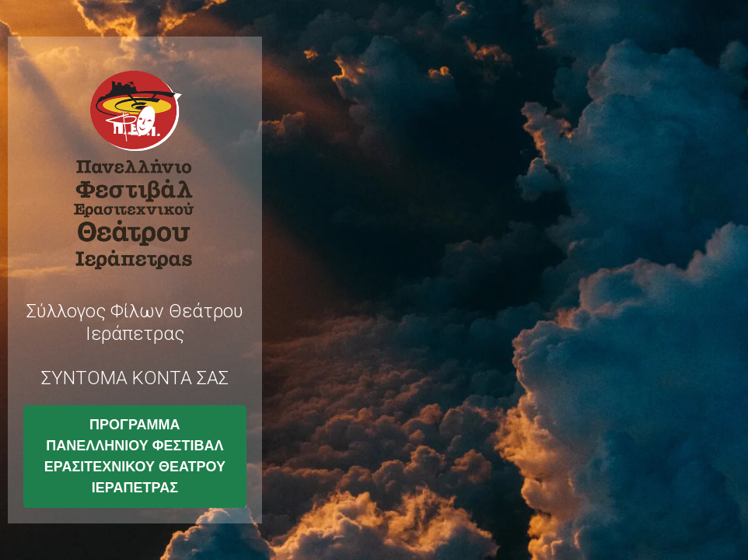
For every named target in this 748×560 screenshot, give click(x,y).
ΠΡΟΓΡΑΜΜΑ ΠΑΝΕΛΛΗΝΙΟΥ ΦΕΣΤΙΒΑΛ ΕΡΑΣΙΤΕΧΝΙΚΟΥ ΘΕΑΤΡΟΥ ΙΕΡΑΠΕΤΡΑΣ (135, 456)
